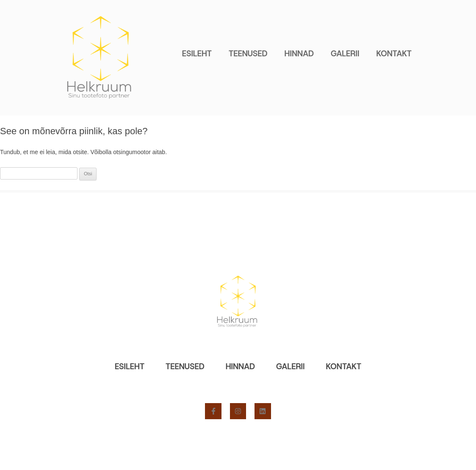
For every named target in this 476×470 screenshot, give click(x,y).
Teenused (248, 54)
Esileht (197, 54)
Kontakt (394, 54)
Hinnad (299, 54)
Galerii (345, 54)
